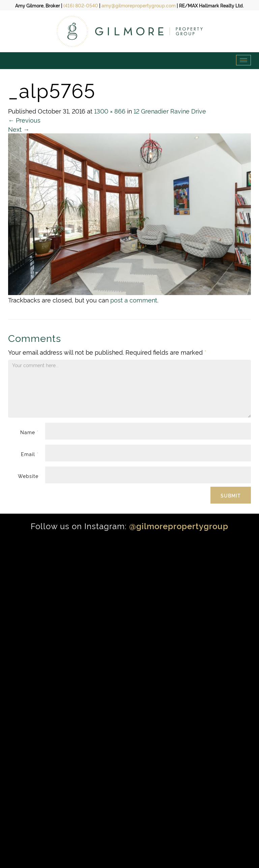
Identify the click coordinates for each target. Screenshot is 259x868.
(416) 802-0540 (81, 5)
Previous (24, 120)
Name (29, 432)
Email (30, 454)
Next (19, 129)
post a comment (134, 300)
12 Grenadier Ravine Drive (170, 111)
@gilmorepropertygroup (179, 526)
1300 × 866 (110, 111)
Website (28, 476)
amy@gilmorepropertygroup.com (139, 5)
